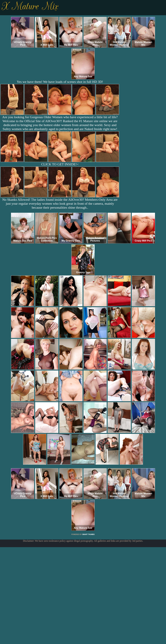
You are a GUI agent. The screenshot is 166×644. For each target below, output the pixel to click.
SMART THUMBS (88, 534)
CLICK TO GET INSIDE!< (60, 164)
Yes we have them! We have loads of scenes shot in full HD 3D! (60, 82)
